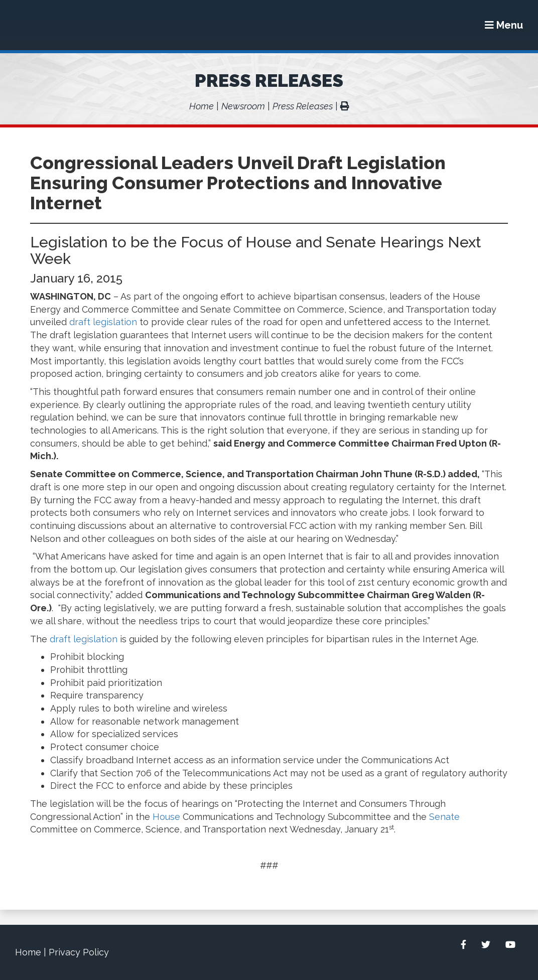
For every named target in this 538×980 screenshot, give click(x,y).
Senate (444, 817)
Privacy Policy (79, 952)
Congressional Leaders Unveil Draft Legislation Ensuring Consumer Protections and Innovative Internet (238, 183)
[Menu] (504, 25)
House (166, 817)
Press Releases (269, 80)
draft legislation (103, 322)
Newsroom (243, 106)
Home (201, 106)
